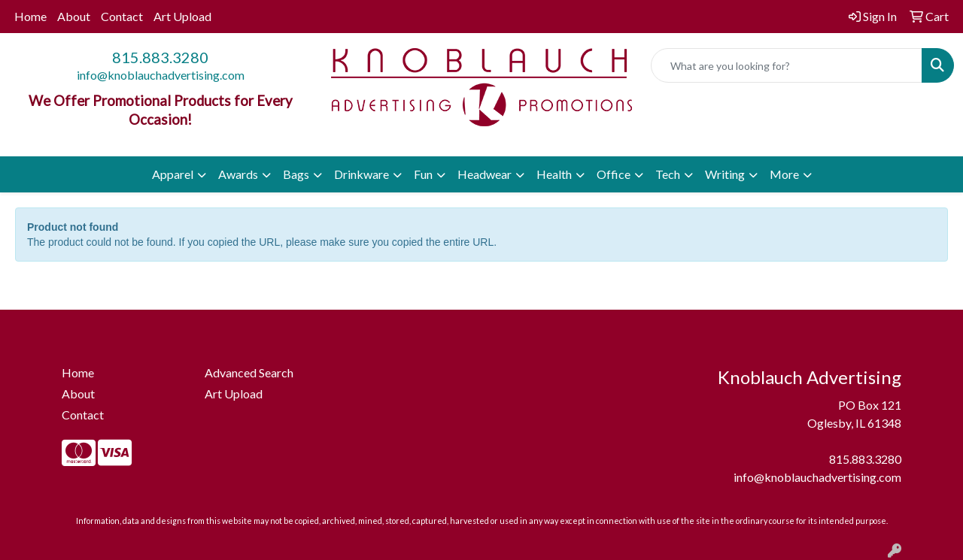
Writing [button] (725, 174)
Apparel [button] (173, 174)
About (74, 16)
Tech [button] (668, 174)
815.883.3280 (160, 57)
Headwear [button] (485, 174)
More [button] (784, 174)
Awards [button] (238, 174)
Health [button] (554, 174)
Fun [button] (423, 174)
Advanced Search (249, 372)
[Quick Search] (787, 65)
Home (30, 16)
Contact (122, 16)
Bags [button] (296, 174)
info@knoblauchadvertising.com (161, 75)
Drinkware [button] (362, 174)
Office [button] (614, 174)
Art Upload (182, 16)
